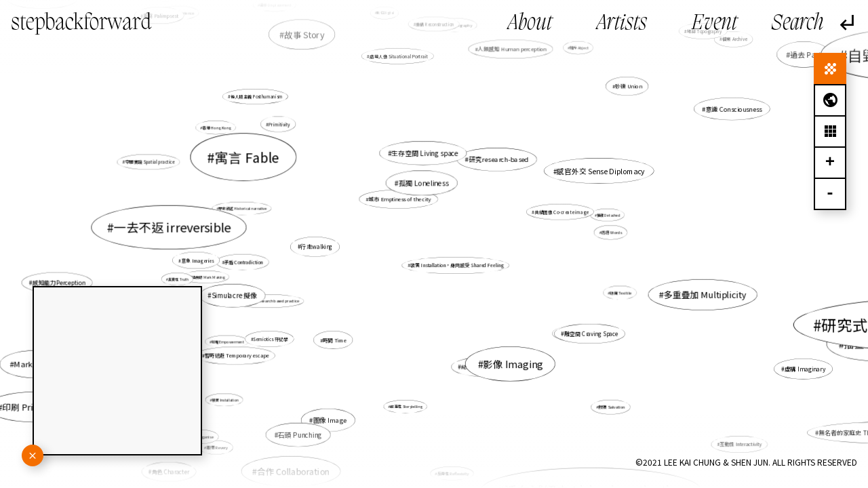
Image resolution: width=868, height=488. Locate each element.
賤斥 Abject (574, 54)
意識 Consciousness (729, 111)
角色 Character (171, 471)
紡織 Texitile (621, 292)
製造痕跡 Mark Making (207, 277)
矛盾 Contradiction (244, 262)
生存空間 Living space (425, 153)
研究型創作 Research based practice (268, 301)
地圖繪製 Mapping (214, 231)
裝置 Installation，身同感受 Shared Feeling (457, 265)
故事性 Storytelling (407, 406)
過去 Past (806, 54)
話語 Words (608, 233)
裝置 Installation (228, 398)
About (530, 24)
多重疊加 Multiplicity (705, 294)
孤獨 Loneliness (424, 183)
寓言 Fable (249, 157)
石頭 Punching (308, 424)
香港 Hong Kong (218, 128)
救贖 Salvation (612, 407)
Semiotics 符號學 (273, 338)
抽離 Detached (609, 215)
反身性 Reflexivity (453, 473)
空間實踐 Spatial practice (150, 162)
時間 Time (335, 340)
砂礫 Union (628, 86)
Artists (622, 24)
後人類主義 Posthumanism (257, 97)
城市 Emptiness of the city (400, 199)
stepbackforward (81, 24)
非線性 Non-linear (576, 332)
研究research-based (498, 160)
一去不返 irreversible (178, 228)
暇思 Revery (217, 447)
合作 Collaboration (296, 467)
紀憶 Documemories (487, 367)
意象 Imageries (198, 260)
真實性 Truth (179, 279)
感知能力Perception (59, 283)
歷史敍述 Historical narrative (244, 209)
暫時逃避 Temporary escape (237, 355)
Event (714, 24)
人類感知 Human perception (509, 57)
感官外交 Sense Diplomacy (600, 170)
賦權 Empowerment (228, 342)
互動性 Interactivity (726, 435)
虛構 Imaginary (804, 368)
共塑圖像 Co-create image (559, 212)
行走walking (318, 247)
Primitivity (280, 124)
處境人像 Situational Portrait (399, 56)
